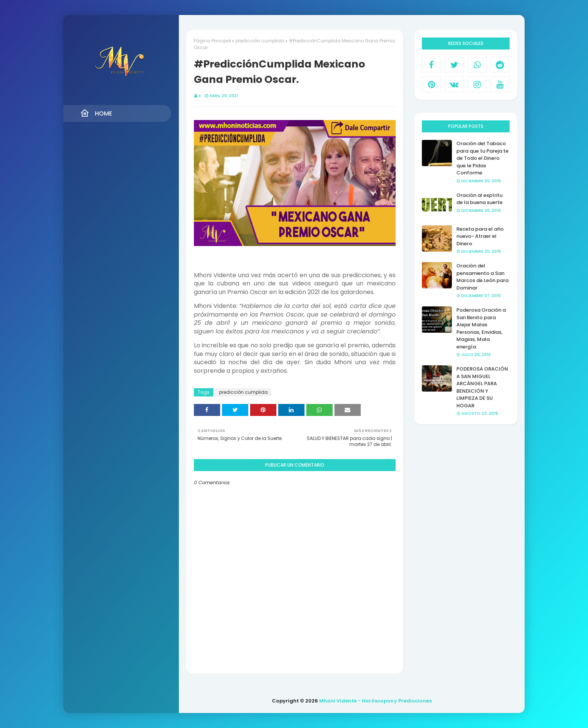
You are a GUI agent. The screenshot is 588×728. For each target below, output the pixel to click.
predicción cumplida (260, 41)
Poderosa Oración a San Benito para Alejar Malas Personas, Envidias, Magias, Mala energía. (481, 328)
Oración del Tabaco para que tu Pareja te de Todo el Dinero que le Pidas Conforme (482, 158)
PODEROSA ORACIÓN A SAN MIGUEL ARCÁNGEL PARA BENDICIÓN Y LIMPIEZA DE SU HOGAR (482, 387)
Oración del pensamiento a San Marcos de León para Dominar (482, 277)
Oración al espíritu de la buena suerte (479, 199)
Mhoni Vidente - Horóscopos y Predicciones (375, 701)
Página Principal (212, 41)
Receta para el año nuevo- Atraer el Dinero (480, 236)
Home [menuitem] (96, 113)
